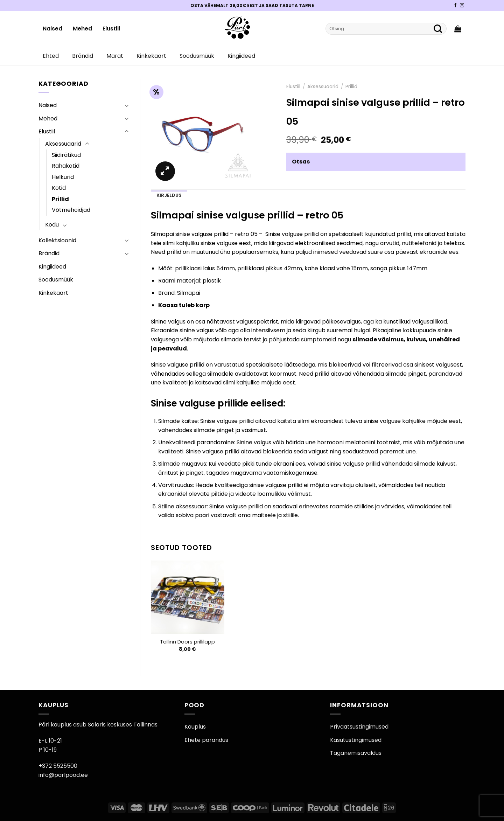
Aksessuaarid (63, 144)
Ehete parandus (206, 740)
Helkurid (63, 177)
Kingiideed (241, 56)
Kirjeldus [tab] (169, 195)
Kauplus (195, 727)
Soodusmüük (197, 56)
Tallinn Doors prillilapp (187, 642)
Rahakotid (66, 166)
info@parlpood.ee (63, 775)
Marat (115, 56)
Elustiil (111, 29)
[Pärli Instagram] (462, 6)
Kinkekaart (151, 56)
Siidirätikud (66, 155)
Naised (52, 29)
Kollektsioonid (57, 240)
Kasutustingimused (356, 740)
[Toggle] (127, 105)
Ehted (51, 56)
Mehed (82, 29)
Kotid (59, 188)
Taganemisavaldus (356, 753)
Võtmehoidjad (71, 210)
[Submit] (438, 29)
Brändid (83, 56)
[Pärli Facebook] (455, 6)
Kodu (52, 225)
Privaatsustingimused (359, 727)
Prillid (60, 199)
